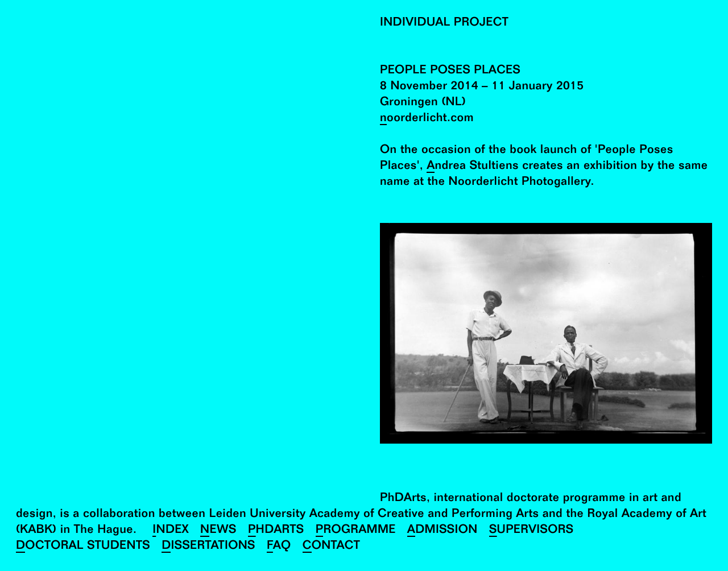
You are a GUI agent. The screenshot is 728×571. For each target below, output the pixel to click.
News (218, 531)
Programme (356, 531)
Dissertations (208, 547)
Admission (442, 531)
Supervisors (531, 531)
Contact (331, 547)
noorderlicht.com (427, 119)
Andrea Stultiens (473, 167)
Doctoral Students (83, 547)
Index (171, 531)
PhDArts (276, 531)
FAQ (279, 547)
